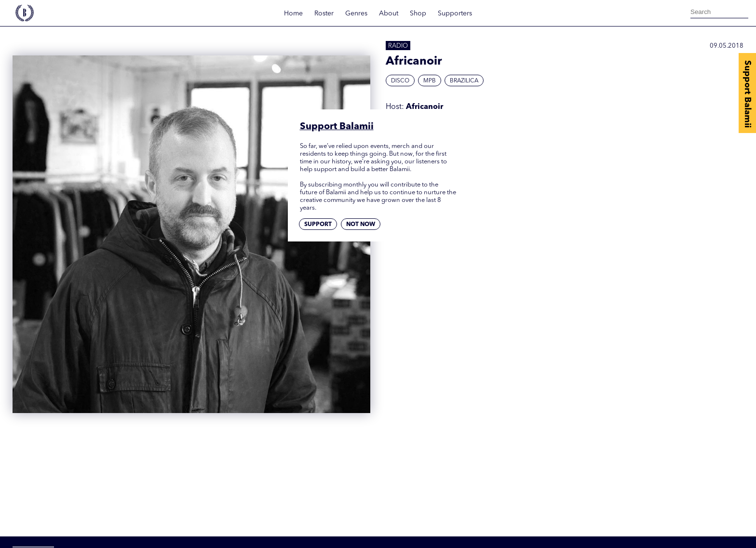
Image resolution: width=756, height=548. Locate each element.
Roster (324, 13)
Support (318, 225)
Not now (361, 225)
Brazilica (464, 81)
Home (293, 13)
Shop (418, 13)
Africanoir (425, 107)
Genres (356, 13)
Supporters (455, 13)
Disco (400, 81)
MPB (430, 81)
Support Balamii (747, 94)
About (389, 13)
